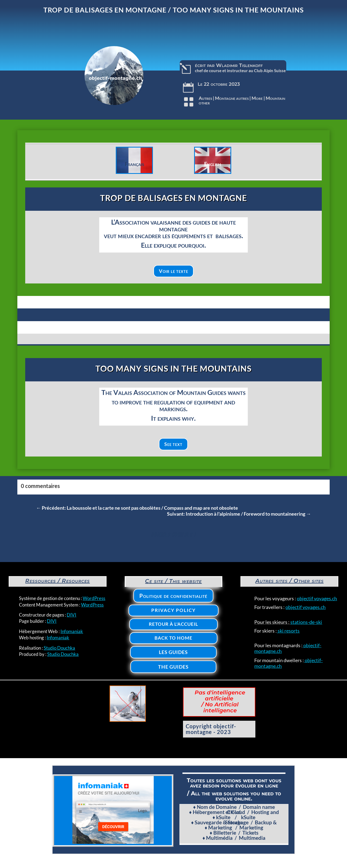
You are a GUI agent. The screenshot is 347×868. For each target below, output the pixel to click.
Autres (205, 98)
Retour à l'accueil (173, 624)
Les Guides (173, 652)
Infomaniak (72, 631)
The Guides (173, 667)
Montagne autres (232, 98)
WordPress (94, 598)
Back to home (173, 638)
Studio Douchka (59, 648)
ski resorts (288, 631)
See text (173, 444)
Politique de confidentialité (173, 596)
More (257, 98)
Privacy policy (173, 610)
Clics (36, 156)
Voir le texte (173, 271)
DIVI (71, 615)
